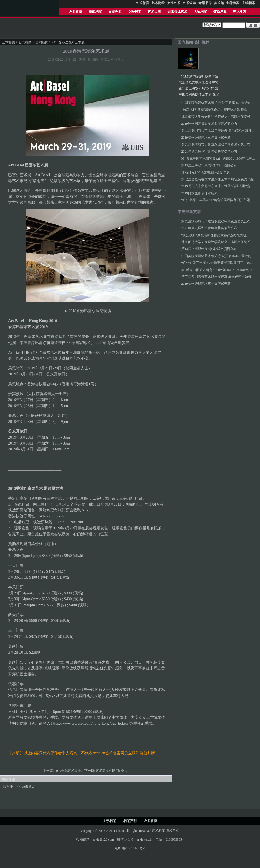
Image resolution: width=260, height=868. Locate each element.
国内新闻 (42, 42)
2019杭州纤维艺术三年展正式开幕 (206, 138)
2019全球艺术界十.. (69, 771)
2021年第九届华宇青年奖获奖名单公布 (209, 152)
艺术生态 (240, 12)
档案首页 (76, 12)
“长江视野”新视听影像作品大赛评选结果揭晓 (211, 76)
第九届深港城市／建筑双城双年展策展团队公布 (216, 144)
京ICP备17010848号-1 (130, 848)
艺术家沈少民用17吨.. (112, 771)
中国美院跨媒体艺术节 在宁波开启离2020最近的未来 (217, 94)
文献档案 (135, 12)
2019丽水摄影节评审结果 (200, 193)
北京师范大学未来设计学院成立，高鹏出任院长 (213, 82)
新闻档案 (95, 12)
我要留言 (28, 786)
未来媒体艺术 (177, 12)
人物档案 (200, 12)
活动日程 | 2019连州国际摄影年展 (206, 172)
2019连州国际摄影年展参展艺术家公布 (209, 124)
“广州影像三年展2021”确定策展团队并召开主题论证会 (221, 200)
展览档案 (115, 12)
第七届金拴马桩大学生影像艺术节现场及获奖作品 (218, 179)
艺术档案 (8, 42)
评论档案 (220, 12)
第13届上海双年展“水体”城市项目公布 (206, 88)
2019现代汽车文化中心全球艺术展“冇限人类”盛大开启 (221, 186)
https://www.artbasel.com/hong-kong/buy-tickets (90, 723)
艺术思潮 (154, 12)
